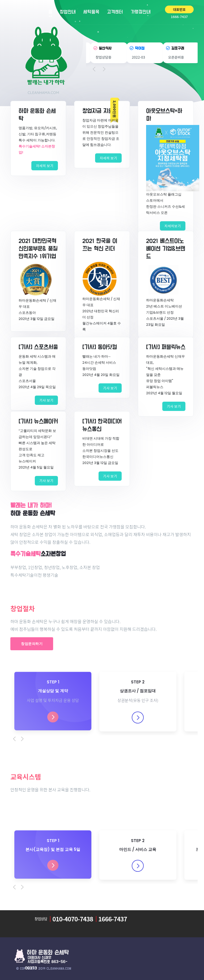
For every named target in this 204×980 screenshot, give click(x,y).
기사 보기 (46, 400)
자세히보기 (173, 226)
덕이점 (140, 48)
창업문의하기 (32, 644)
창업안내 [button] (68, 14)
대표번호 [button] (179, 9)
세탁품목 (91, 12)
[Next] (25, 739)
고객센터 (115, 12)
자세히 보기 (45, 166)
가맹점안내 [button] (143, 12)
